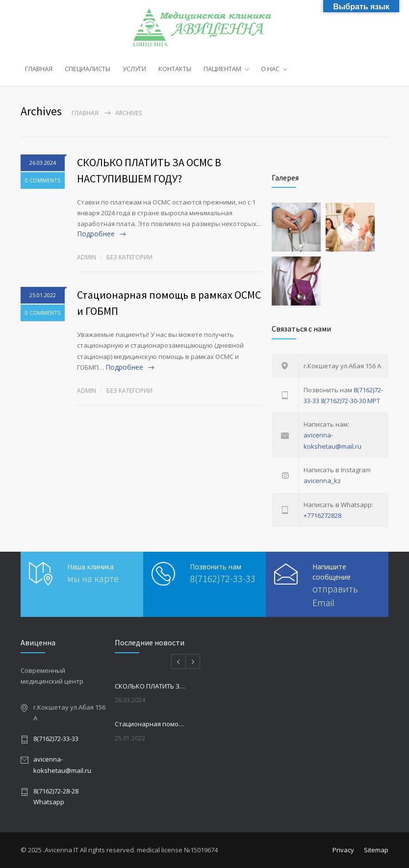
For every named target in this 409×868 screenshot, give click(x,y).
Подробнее (96, 234)
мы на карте (93, 578)
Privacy (343, 850)
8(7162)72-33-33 (223, 578)
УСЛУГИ (134, 69)
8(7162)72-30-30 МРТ (350, 401)
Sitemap (376, 850)
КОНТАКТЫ (175, 69)
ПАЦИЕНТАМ (222, 69)
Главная (85, 113)
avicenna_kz (322, 481)
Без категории (129, 257)
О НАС (270, 69)
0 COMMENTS (43, 180)
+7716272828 (322, 515)
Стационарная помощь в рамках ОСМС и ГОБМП (151, 724)
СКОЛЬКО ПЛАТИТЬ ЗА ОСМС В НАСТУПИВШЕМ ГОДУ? (151, 686)
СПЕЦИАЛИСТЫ (88, 69)
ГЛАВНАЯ (39, 69)
